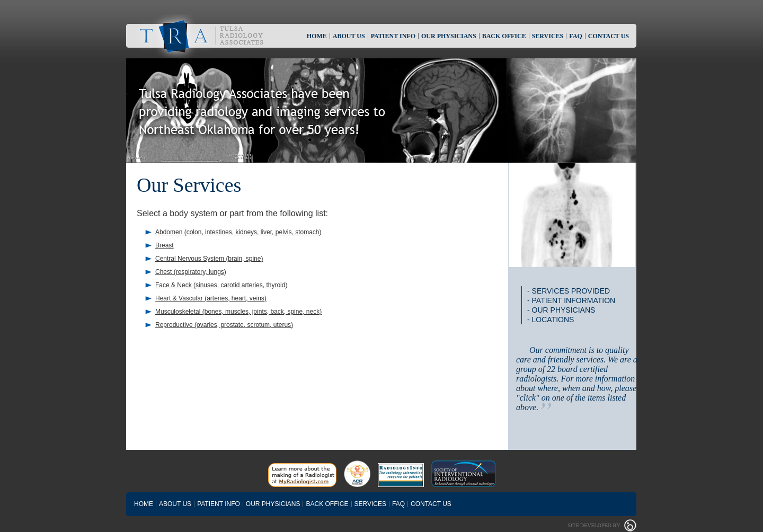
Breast (165, 245)
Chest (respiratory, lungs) (191, 272)
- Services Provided (569, 291)
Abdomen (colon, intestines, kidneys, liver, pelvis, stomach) (238, 232)
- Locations (551, 320)
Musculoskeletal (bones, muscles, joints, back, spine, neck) (238, 312)
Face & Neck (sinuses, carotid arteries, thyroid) (221, 285)
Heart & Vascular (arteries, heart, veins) (211, 298)
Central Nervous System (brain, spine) (209, 259)
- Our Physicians (561, 310)
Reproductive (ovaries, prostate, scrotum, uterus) (224, 325)
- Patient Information (571, 300)
